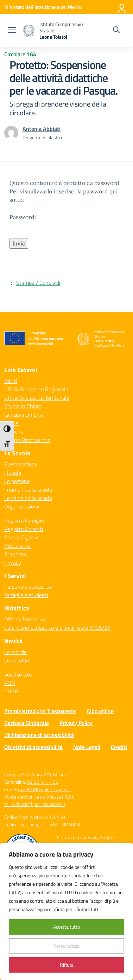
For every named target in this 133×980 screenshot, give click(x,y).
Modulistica (17, 546)
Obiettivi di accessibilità (33, 747)
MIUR (11, 381)
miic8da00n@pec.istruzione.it (35, 804)
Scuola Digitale (21, 537)
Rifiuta (67, 965)
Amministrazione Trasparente (40, 711)
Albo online (100, 711)
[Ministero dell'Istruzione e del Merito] (43, 7)
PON (10, 683)
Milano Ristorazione (27, 440)
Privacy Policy (76, 723)
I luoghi (13, 473)
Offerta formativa (25, 619)
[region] (66, 911)
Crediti (119, 747)
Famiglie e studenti (26, 595)
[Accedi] (122, 7)
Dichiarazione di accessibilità (39, 735)
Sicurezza (15, 554)
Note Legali (87, 747)
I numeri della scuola (28, 489)
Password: (64, 224)
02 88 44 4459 (43, 782)
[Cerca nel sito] (116, 31)
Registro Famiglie (24, 520)
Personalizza (66, 946)
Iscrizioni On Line (24, 415)
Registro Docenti (24, 529)
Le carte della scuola (28, 498)
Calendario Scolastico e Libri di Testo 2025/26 (57, 628)
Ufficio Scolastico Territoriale (37, 398)
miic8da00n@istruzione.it (45, 789)
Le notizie (15, 652)
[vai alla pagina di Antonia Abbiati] (42, 129)
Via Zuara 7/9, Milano (45, 774)
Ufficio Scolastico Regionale (36, 389)
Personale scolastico (28, 587)
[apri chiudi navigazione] (12, 31)
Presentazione (21, 464)
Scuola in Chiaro (23, 406)
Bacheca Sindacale (27, 723)
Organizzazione (22, 506)
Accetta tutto (66, 927)
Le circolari (17, 660)
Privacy (13, 563)
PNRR (11, 691)
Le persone (17, 481)
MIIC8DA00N (66, 824)
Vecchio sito (18, 674)
